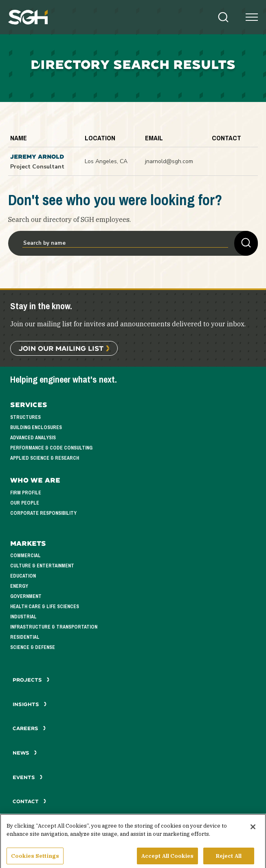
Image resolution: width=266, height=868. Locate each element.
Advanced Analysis (33, 438)
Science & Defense (33, 647)
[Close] (253, 833)
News (25, 753)
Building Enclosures (36, 427)
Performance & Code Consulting (51, 448)
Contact (30, 801)
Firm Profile (26, 493)
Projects (31, 680)
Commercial (25, 556)
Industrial (23, 617)
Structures (25, 417)
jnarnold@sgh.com (169, 161)
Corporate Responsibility (43, 513)
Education (23, 576)
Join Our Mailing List (61, 348)
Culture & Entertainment (42, 566)
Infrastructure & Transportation (54, 627)
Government (26, 596)
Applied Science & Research (45, 458)
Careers (29, 728)
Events (28, 777)
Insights (30, 704)
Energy (19, 586)
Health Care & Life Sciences (45, 607)
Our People (25, 503)
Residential (25, 637)
